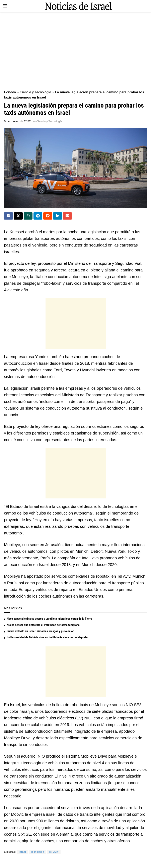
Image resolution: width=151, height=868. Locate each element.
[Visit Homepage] (78, 6)
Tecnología (37, 852)
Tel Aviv (54, 852)
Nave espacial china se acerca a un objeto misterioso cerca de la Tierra (49, 619)
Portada (10, 92)
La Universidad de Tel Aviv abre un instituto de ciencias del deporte (47, 638)
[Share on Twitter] (18, 216)
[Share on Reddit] (48, 216)
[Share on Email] (67, 216)
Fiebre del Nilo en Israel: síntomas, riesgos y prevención (41, 632)
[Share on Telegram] (38, 216)
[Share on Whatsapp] (28, 216)
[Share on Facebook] (8, 216)
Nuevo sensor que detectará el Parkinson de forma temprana (43, 625)
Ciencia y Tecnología (35, 92)
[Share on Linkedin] (58, 216)
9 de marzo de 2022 (17, 121)
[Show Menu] (5, 6)
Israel (22, 852)
